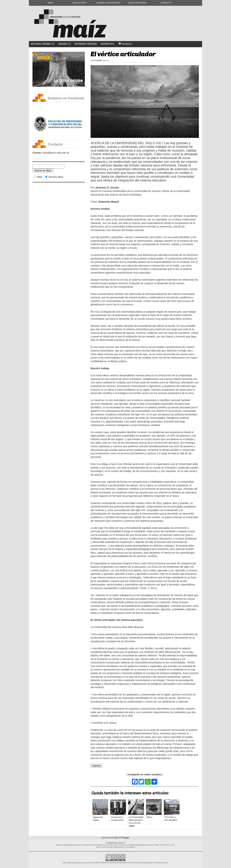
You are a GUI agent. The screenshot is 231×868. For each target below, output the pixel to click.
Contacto (166, 3)
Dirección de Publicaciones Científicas (118, 847)
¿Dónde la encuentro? (108, 3)
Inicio (51, 3)
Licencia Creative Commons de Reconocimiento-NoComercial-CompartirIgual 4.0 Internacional (126, 863)
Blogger (126, 838)
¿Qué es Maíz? (79, 3)
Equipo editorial (137, 3)
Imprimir (96, 766)
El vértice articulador (123, 54)
